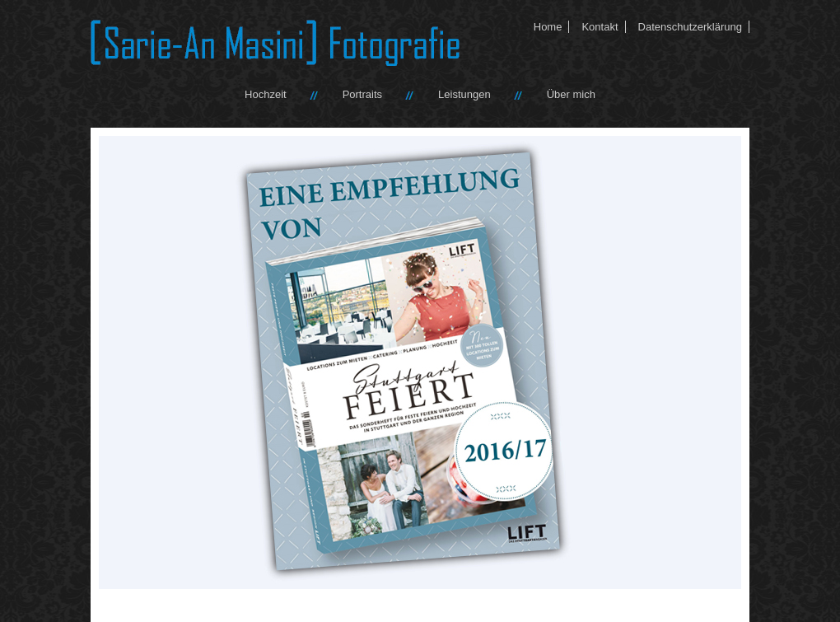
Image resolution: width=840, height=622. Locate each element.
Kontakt (600, 27)
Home (548, 27)
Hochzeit (266, 94)
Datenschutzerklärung (690, 27)
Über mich (571, 94)
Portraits (362, 94)
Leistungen (464, 94)
